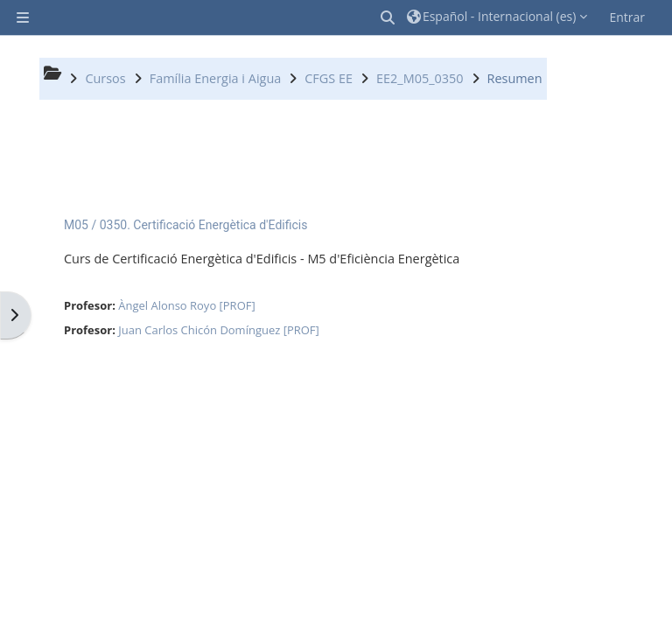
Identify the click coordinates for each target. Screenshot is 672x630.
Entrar (627, 17)
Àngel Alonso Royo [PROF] (186, 305)
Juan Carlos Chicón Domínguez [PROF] (219, 330)
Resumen (515, 78)
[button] (388, 17)
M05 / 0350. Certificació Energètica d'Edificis (185, 225)
